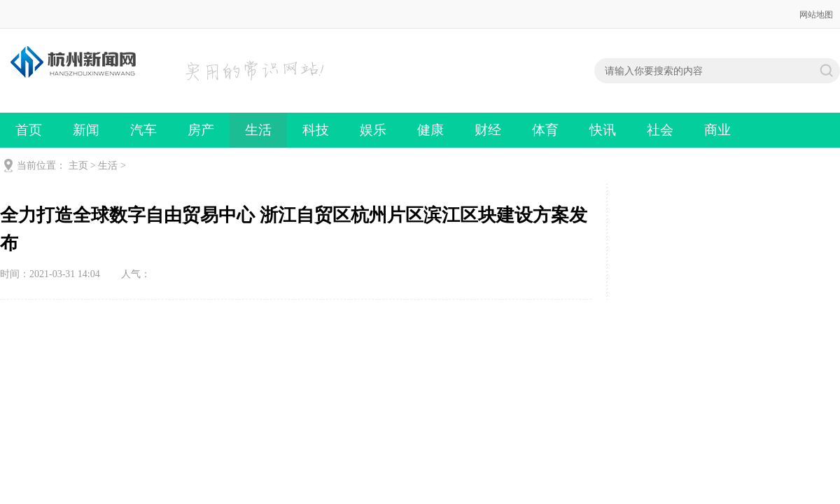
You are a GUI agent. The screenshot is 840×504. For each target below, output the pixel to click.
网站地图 (816, 15)
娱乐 (373, 130)
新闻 (86, 130)
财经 (488, 130)
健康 (430, 130)
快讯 (603, 130)
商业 (717, 130)
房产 (201, 130)
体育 (545, 130)
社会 (660, 130)
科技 (316, 130)
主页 (78, 166)
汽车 (143, 130)
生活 (258, 130)
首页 (29, 130)
